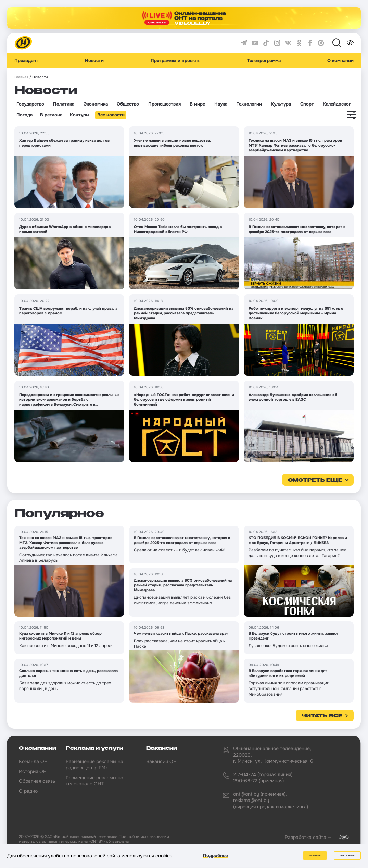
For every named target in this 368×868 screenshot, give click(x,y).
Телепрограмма (264, 61)
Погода (24, 115)
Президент (26, 61)
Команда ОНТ (35, 761)
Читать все (322, 716)
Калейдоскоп (337, 104)
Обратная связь (37, 781)
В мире (197, 104)
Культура (281, 104)
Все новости (111, 115)
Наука (221, 104)
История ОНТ (34, 771)
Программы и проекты (176, 61)
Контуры (80, 115)
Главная (21, 77)
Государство (30, 104)
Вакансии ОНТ (163, 761)
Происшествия (164, 104)
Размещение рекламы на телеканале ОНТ (94, 781)
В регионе (51, 115)
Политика (64, 104)
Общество (128, 104)
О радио (28, 791)
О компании (340, 61)
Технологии (249, 104)
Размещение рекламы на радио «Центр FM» (94, 765)
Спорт (307, 104)
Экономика (96, 104)
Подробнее (215, 855)
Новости (94, 61)
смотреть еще (315, 480)
